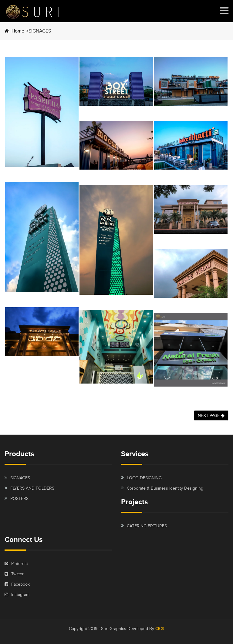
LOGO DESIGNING (144, 478)
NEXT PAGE (211, 415)
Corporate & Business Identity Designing (165, 488)
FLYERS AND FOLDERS (32, 488)
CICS (160, 629)
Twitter (14, 574)
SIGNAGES (20, 478)
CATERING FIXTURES (147, 526)
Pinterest (16, 563)
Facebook (17, 584)
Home (14, 31)
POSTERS (19, 498)
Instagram (17, 594)
